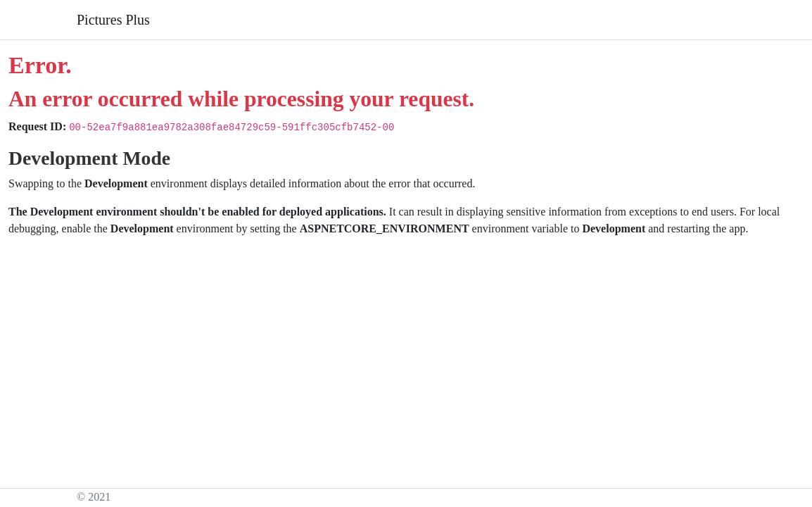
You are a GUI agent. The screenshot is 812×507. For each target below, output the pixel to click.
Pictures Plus (113, 20)
